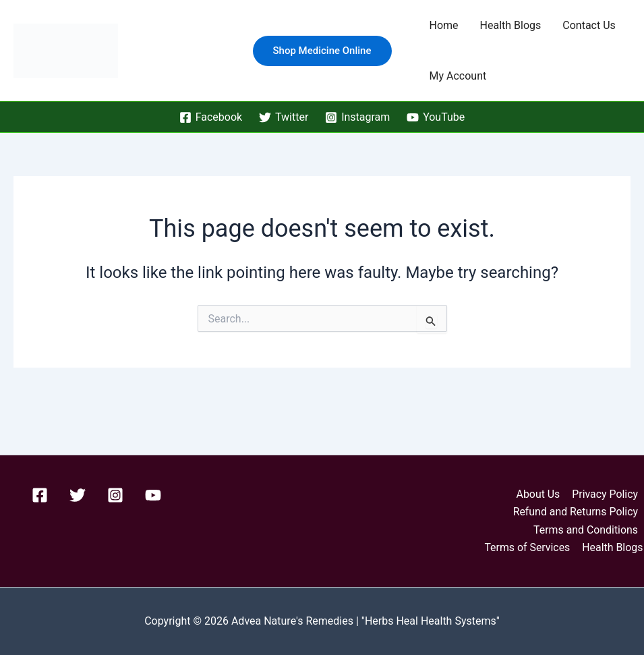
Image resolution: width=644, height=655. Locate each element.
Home (444, 25)
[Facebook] (210, 117)
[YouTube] (436, 117)
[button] (322, 51)
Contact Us (589, 25)
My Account (458, 76)
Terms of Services (529, 547)
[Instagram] (358, 117)
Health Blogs (511, 25)
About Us (539, 493)
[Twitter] (284, 117)
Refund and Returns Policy (576, 512)
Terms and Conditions (586, 529)
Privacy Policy (606, 493)
